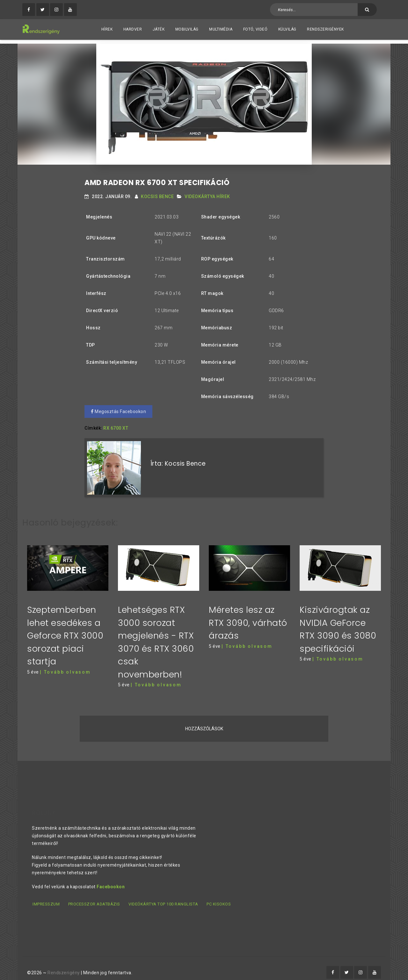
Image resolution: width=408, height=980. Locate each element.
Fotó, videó (255, 29)
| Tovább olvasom (65, 664)
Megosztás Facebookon (118, 408)
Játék (159, 29)
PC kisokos (218, 896)
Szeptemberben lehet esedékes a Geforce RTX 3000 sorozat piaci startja (65, 628)
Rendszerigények (325, 29)
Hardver (133, 29)
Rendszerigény (64, 964)
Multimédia (221, 29)
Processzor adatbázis (94, 896)
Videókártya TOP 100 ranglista (163, 896)
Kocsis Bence (157, 193)
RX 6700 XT (116, 424)
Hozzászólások (204, 721)
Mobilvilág (187, 29)
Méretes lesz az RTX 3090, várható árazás (248, 615)
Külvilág (287, 29)
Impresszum (45, 896)
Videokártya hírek (207, 193)
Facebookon (111, 879)
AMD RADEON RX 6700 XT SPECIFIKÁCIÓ (157, 179)
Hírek (107, 29)
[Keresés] (367, 10)
